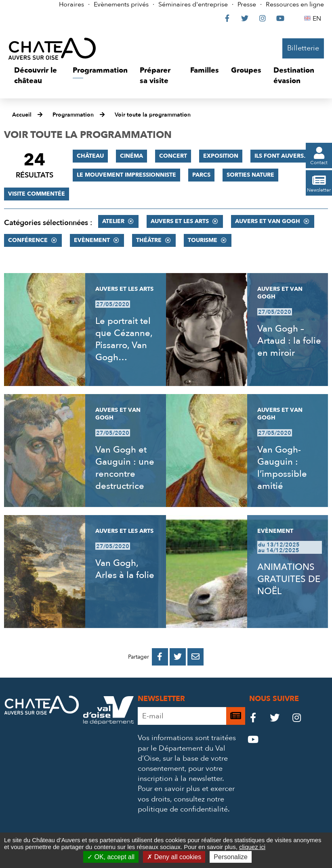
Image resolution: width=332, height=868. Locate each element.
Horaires (71, 4)
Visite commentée (37, 194)
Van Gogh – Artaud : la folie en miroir (289, 341)
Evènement (92, 240)
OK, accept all (111, 857)
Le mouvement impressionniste (126, 175)
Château (90, 156)
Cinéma (131, 156)
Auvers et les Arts (180, 221)
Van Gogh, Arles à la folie (125, 569)
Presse (247, 4)
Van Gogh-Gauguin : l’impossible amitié (282, 468)
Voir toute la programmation (153, 115)
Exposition (221, 156)
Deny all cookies (174, 857)
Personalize (231, 857)
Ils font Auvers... (282, 156)
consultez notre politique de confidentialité (183, 804)
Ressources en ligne (295, 4)
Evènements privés (121, 4)
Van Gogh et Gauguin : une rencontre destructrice (125, 468)
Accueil (22, 115)
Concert (173, 156)
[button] (37, 76)
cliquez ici (252, 847)
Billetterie (303, 48)
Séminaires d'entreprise (193, 4)
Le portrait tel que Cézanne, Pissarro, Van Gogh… (124, 339)
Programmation (73, 115)
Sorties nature (250, 175)
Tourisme (203, 240)
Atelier (113, 221)
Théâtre (149, 240)
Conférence (28, 240)
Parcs (201, 175)
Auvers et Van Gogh (268, 221)
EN (318, 19)
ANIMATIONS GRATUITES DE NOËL (289, 579)
